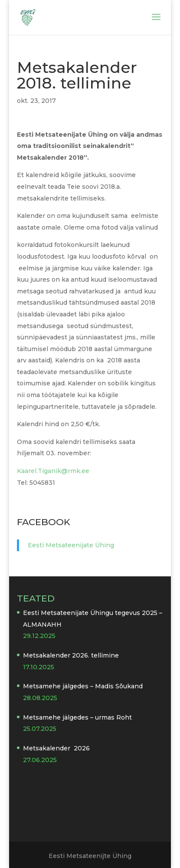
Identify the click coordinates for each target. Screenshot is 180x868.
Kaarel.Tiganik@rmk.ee (53, 471)
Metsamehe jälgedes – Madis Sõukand (83, 686)
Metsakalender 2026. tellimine (71, 655)
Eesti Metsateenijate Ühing (71, 545)
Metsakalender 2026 (56, 748)
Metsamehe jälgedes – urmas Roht (77, 717)
